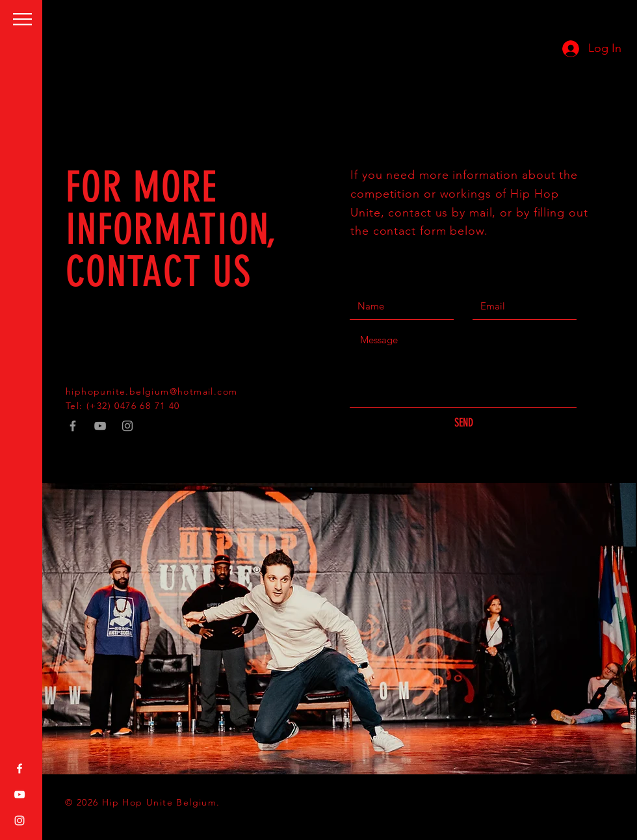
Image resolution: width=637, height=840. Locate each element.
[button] (22, 19)
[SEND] (463, 423)
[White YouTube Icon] (19, 794)
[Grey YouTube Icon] (100, 426)
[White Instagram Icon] (19, 820)
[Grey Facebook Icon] (73, 426)
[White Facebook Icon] (19, 768)
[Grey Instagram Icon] (127, 426)
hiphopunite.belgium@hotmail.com (151, 391)
